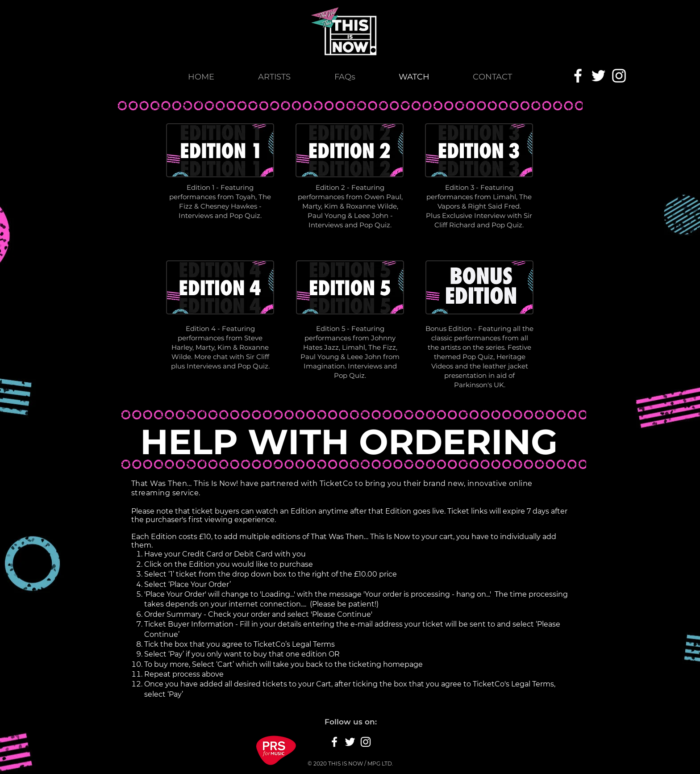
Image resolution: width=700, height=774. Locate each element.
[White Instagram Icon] (619, 76)
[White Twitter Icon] (598, 76)
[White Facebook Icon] (578, 76)
